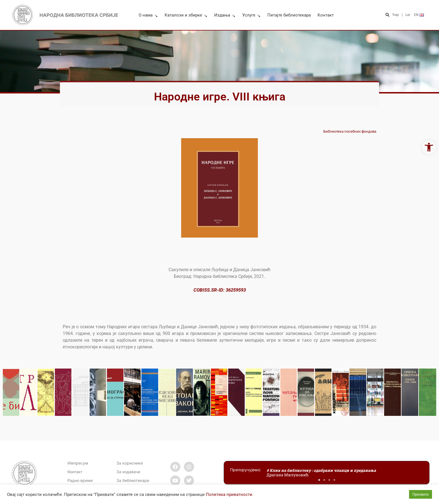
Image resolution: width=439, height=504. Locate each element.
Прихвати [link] (421, 494)
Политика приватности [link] (229, 494)
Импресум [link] (78, 463)
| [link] (402, 15)
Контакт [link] (326, 15)
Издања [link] (225, 15)
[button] (387, 15)
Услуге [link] (251, 15)
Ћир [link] (396, 15)
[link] (429, 147)
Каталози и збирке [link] (186, 15)
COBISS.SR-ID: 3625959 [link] (218, 290)
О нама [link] (148, 15)
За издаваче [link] (128, 472)
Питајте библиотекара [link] (289, 15)
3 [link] (245, 290)
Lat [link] (408, 15)
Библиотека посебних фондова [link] (350, 131)
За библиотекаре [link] (133, 480)
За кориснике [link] (130, 463)
